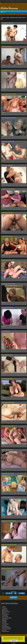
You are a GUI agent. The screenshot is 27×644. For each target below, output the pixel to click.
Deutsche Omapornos (6, 612)
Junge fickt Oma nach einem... (8, 236)
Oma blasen (4, 622)
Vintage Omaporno (6, 631)
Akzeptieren (14, 640)
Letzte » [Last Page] (23, 593)
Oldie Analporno (5, 619)
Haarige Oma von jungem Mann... (8, 142)
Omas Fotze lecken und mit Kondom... (9, 118)
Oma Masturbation (5, 627)
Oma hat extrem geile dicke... (7, 450)
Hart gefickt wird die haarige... (7, 213)
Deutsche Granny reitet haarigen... (8, 402)
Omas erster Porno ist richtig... (8, 308)
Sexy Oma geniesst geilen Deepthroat (9, 94)
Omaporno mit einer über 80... (8, 568)
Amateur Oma (5, 609)
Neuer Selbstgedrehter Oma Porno (8, 426)
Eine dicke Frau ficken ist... (7, 70)
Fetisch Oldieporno (6, 614)
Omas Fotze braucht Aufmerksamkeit (9, 545)
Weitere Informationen (19, 639)
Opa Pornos (4, 630)
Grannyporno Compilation (7, 618)
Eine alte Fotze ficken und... (7, 47)
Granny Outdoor (5, 617)
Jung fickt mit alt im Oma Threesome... (9, 521)
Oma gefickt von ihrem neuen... (8, 23)
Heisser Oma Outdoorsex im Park (8, 260)
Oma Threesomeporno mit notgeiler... (9, 284)
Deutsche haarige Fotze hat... (7, 355)
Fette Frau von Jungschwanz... (8, 165)
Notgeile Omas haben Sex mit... (8, 473)
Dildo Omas (4, 613)
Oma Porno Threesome (6, 628)
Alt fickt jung (4, 608)
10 (15, 593)
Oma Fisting (4, 623)
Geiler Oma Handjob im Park (7, 379)
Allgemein (4, 607)
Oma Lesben (4, 625)
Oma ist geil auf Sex (6, 331)
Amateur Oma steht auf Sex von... (8, 497)
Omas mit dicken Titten (6, 629)
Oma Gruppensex (5, 624)
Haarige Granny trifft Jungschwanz (8, 189)
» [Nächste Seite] (19, 593)
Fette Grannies (5, 615)
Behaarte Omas (5, 610)
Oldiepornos (4, 620)
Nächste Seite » (14, 597)
